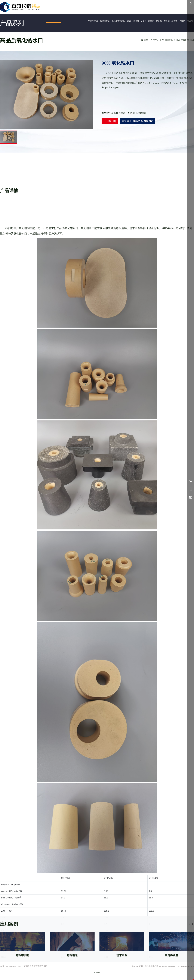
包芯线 (161, 21)
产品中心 (155, 43)
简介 (121, 6)
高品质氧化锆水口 (185, 43)
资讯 (130, 6)
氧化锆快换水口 (112, 21)
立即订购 (110, 134)
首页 (96, 6)
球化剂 (133, 21)
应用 (113, 6)
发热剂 (170, 21)
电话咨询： (137, 134)
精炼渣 (180, 21)
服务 (138, 6)
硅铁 (125, 21)
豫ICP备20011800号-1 (184, 969)
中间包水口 (81, 21)
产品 (104, 6)
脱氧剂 (151, 21)
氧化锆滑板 (95, 21)
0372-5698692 (157, 6)
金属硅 (142, 21)
